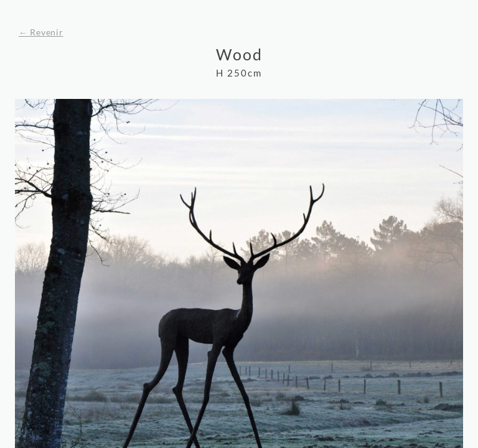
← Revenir (41, 32)
